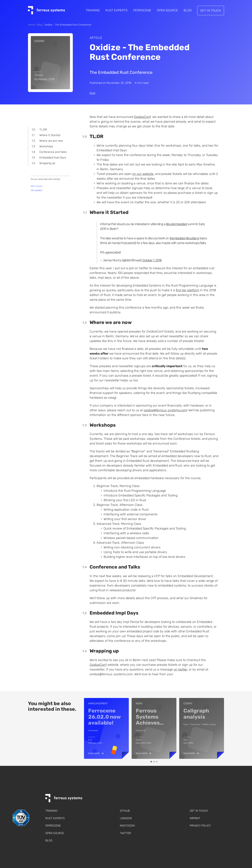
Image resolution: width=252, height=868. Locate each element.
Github (125, 811)
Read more (94, 754)
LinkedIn (126, 818)
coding (39, 41)
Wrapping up (47, 163)
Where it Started (50, 135)
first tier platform (187, 290)
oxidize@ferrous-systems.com (165, 410)
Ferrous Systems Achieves (150, 717)
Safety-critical (209, 724)
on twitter (181, 669)
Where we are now (51, 141)
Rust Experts (116, 10)
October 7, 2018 (152, 260)
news (139, 703)
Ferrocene (142, 10)
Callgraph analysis (196, 714)
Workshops (46, 146)
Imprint (195, 818)
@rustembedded (176, 224)
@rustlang (192, 238)
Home (31, 25)
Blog (188, 10)
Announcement (98, 703)
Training (93, 10)
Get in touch (211, 10)
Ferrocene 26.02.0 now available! (104, 717)
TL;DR (43, 130)
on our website (143, 174)
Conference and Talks (53, 152)
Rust (92, 93)
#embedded (177, 238)
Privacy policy (200, 826)
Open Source (167, 10)
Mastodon (127, 826)
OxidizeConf (142, 117)
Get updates (37, 190)
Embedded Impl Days (53, 158)
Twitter (125, 833)
